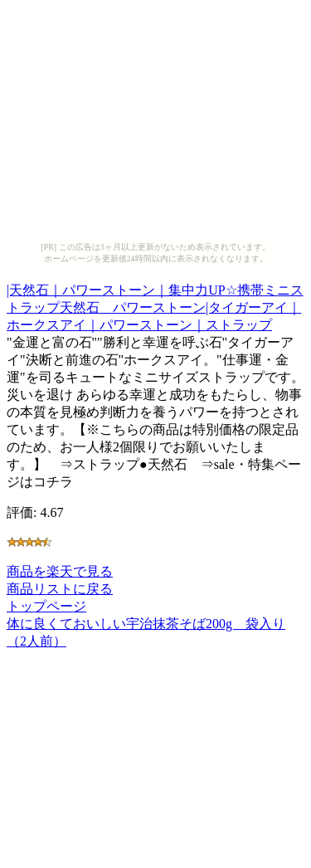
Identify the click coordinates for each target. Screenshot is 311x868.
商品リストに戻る (60, 589)
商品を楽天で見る (60, 571)
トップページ (46, 606)
